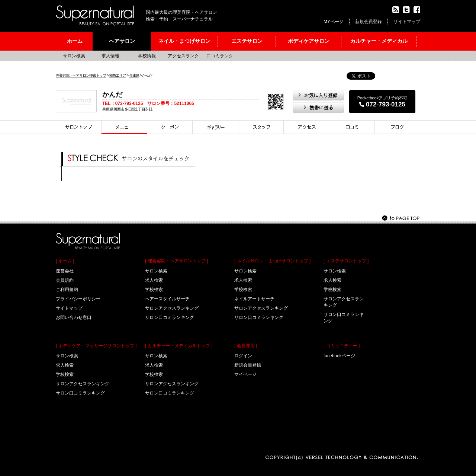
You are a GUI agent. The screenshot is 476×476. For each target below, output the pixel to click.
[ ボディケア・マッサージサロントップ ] (96, 346)
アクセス (306, 127)
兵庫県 (134, 75)
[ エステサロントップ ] (346, 261)
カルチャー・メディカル (379, 41)
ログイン (243, 356)
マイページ (245, 374)
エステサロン (247, 41)
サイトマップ (407, 22)
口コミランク (220, 56)
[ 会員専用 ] (246, 346)
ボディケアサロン (309, 41)
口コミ (352, 127)
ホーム (75, 41)
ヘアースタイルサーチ (167, 299)
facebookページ (339, 356)
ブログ (398, 127)
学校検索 (65, 374)
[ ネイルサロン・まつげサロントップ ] (272, 261)
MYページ (334, 22)
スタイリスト (261, 127)
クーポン (170, 127)
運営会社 (65, 271)
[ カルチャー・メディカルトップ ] (179, 346)
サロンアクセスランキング (83, 384)
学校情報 (147, 56)
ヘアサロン (122, 41)
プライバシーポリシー (78, 299)
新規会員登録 (369, 22)
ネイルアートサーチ (254, 299)
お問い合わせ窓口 (74, 317)
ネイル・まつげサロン (184, 41)
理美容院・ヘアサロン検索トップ (81, 75)
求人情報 (110, 56)
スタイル (216, 127)
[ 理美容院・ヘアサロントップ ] (176, 261)
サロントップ (79, 127)
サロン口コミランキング (80, 393)
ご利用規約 (67, 290)
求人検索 (65, 365)
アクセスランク (183, 56)
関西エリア (117, 75)
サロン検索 (74, 56)
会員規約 (65, 280)
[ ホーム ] (65, 261)
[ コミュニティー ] (342, 346)
